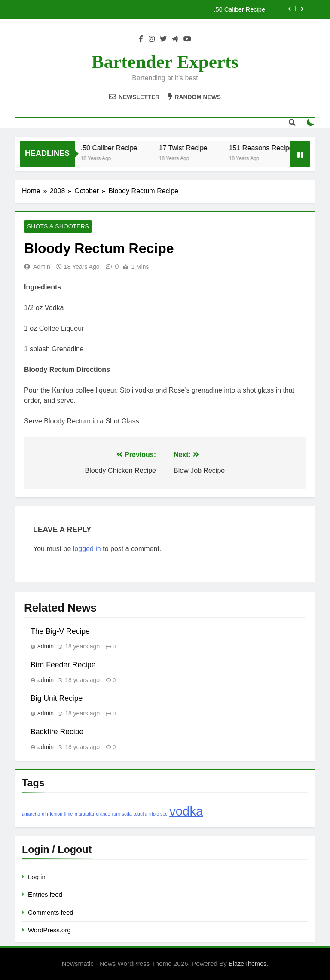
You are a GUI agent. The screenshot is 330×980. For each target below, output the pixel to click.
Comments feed (51, 912)
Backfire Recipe (57, 732)
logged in (87, 549)
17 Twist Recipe (188, 148)
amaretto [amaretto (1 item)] (31, 814)
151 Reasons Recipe (265, 148)
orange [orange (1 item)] (103, 814)
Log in (37, 877)
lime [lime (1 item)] (69, 814)
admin (42, 267)
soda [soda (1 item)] (127, 814)
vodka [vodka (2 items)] (186, 811)
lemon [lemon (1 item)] (56, 814)
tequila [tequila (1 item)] (140, 814)
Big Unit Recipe (57, 698)
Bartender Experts (165, 62)
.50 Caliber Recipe (240, 9)
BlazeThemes (247, 964)
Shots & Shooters (58, 227)
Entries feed (45, 894)
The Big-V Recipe (60, 631)
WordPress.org (49, 930)
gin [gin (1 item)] (45, 814)
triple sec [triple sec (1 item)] (158, 814)
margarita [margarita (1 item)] (84, 814)
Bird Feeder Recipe (63, 665)
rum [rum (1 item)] (116, 814)
